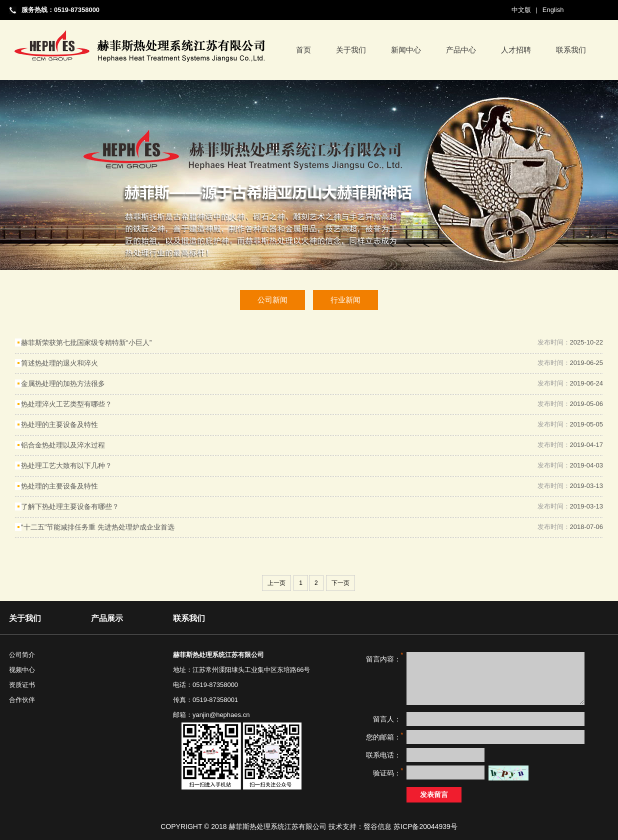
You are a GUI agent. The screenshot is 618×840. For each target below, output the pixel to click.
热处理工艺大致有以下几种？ (66, 465)
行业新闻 (345, 300)
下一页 (340, 583)
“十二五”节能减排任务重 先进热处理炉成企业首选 (98, 527)
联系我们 (571, 50)
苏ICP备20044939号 (425, 826)
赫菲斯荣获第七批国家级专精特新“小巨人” (86, 342)
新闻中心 (406, 50)
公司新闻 (272, 300)
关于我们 (351, 50)
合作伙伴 (22, 700)
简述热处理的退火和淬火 (59, 363)
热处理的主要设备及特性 (59, 424)
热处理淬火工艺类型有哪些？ (66, 404)
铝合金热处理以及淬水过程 (63, 445)
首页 (303, 50)
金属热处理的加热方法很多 (63, 383)
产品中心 (461, 50)
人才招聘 (516, 50)
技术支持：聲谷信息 (360, 826)
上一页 (276, 583)
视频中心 (22, 670)
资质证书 (22, 685)
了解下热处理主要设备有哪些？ (70, 506)
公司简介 (22, 655)
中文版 (521, 10)
